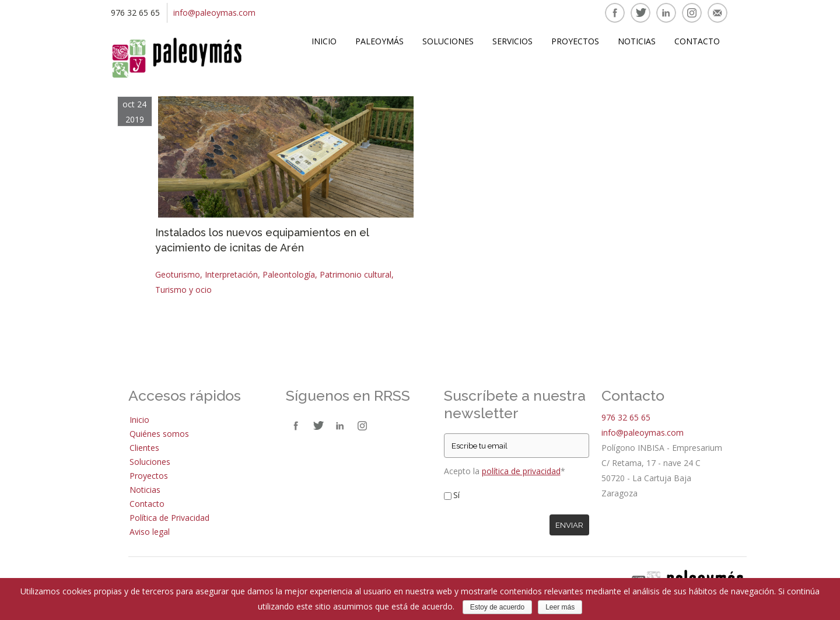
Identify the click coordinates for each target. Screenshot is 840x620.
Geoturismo (178, 274)
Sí (456, 495)
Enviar (569, 525)
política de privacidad (521, 471)
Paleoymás (379, 41)
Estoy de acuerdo (497, 607)
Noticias (637, 41)
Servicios (512, 41)
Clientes (144, 448)
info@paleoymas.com (214, 13)
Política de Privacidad (169, 518)
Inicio (324, 41)
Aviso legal (150, 532)
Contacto (697, 41)
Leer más (560, 607)
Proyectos (575, 41)
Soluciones (448, 41)
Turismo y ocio (183, 290)
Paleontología (289, 274)
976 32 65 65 (626, 417)
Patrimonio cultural (356, 274)
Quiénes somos (159, 434)
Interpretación (231, 274)
